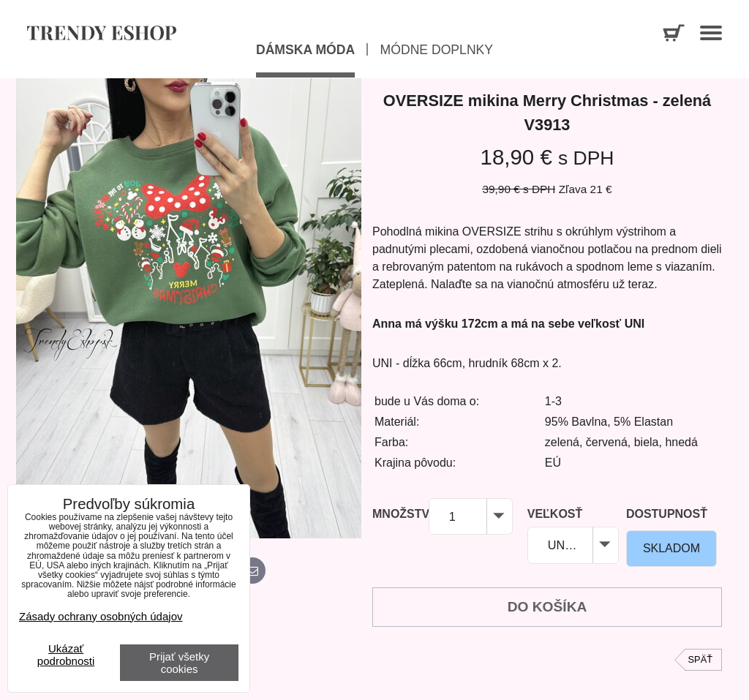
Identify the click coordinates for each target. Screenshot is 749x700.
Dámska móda (305, 50)
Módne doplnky (437, 50)
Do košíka (547, 607)
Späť (700, 659)
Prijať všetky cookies (179, 663)
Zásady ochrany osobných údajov (101, 616)
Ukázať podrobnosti (66, 655)
